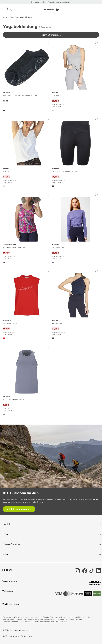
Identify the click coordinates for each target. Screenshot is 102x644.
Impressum (14, 636)
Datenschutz (27, 636)
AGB (5, 636)
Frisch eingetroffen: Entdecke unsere (46, 2)
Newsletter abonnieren (17, 509)
